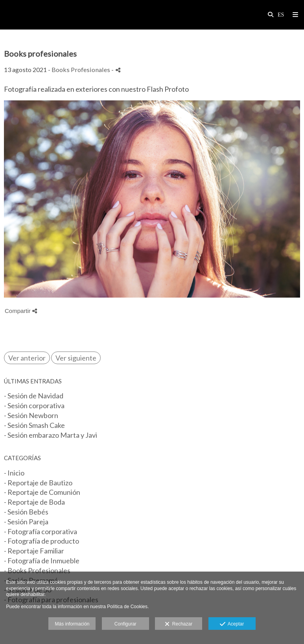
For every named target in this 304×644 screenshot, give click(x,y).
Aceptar (232, 624)
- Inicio (14, 473)
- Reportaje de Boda (34, 502)
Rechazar (179, 624)
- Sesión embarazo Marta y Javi (51, 435)
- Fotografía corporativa (41, 531)
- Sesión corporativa (34, 405)
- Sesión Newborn (31, 415)
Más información (72, 624)
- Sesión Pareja (26, 522)
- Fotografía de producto (41, 541)
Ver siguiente (76, 358)
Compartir (21, 311)
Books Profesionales (81, 69)
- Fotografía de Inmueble (42, 561)
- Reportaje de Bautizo (38, 483)
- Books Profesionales (37, 570)
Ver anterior (27, 358)
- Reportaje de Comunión (42, 492)
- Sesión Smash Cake (34, 425)
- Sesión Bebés (26, 512)
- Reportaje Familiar (34, 551)
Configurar (125, 624)
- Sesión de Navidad (34, 396)
